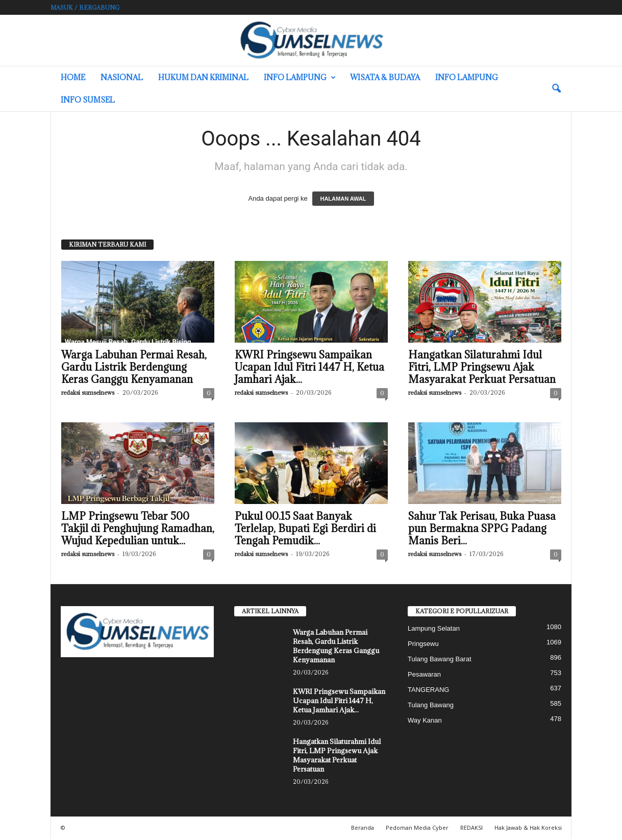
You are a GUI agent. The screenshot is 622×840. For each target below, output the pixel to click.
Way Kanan (425, 721)
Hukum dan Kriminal (203, 77)
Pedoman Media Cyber (417, 829)
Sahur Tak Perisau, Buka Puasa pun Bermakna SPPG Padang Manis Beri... (482, 530)
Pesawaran (424, 675)
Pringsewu (423, 645)
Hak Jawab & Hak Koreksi (528, 829)
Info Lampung (300, 78)
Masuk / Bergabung (85, 7)
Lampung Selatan (434, 629)
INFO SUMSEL (88, 100)
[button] (556, 89)
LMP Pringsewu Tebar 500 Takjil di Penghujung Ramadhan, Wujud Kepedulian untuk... (138, 530)
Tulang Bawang (431, 706)
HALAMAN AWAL (343, 200)
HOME (73, 77)
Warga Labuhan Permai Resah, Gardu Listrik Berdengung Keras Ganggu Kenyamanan (134, 368)
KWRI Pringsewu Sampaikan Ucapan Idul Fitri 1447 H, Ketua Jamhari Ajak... (309, 368)
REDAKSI (471, 829)
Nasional (122, 77)
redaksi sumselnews (88, 393)
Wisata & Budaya (385, 77)
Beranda (363, 829)
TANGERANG (428, 691)
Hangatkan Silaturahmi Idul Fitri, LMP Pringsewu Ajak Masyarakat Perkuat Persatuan (482, 368)
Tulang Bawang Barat (440, 660)
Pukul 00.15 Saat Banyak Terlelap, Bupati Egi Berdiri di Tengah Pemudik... (305, 530)
